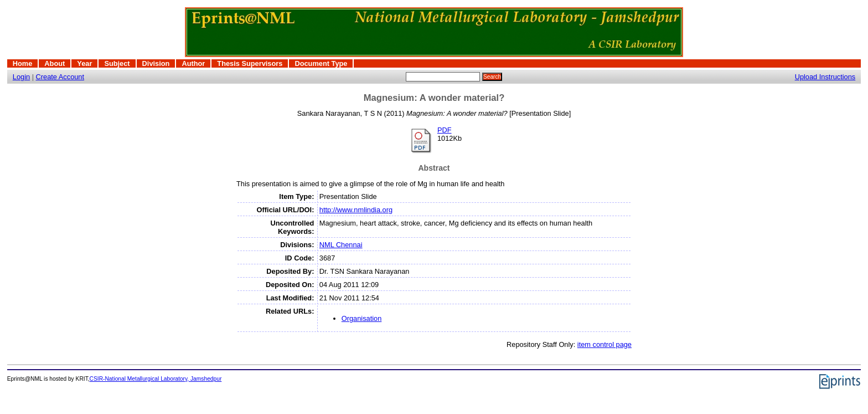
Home (23, 63)
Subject (117, 63)
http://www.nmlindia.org (356, 210)
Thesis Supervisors (250, 63)
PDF (445, 130)
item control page (604, 344)
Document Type (321, 63)
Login (21, 77)
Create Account (60, 77)
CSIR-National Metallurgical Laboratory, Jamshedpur (156, 379)
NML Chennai (341, 245)
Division (156, 63)
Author (193, 63)
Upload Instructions (825, 77)
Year (84, 63)
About (55, 63)
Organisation (362, 318)
